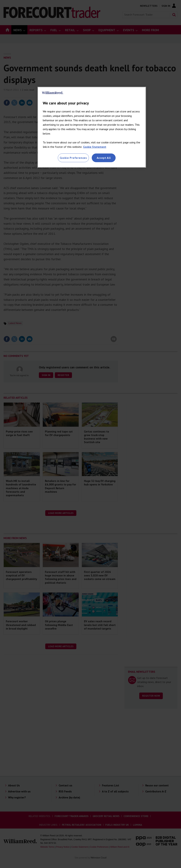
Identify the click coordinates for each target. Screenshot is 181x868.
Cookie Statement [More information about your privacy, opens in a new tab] (95, 147)
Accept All (104, 158)
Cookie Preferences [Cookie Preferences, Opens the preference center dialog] (73, 158)
